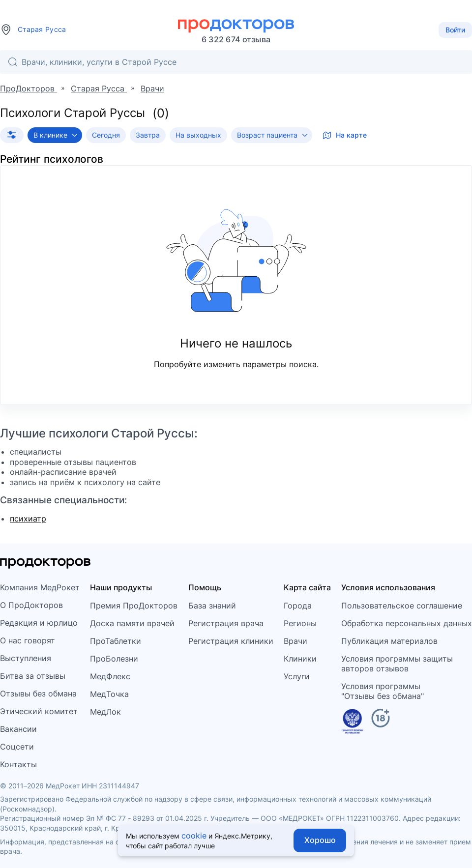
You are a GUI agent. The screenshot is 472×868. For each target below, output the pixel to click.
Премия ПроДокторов (134, 606)
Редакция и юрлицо (39, 623)
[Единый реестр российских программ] (352, 723)
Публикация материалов (389, 641)
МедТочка (109, 694)
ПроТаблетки (116, 641)
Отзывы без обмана (38, 694)
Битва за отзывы (33, 676)
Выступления (26, 658)
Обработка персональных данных (407, 623)
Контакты (18, 764)
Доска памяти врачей (132, 623)
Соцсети (17, 747)
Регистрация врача (226, 623)
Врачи (295, 641)
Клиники (300, 659)
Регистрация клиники (231, 641)
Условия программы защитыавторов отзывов (397, 664)
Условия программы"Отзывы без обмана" (383, 691)
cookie (194, 836)
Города (298, 606)
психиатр (28, 519)
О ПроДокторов (31, 605)
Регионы (300, 623)
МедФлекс (110, 676)
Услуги (297, 676)
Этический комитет (39, 711)
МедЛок (105, 712)
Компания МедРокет (40, 587)
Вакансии (18, 729)
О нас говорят (28, 640)
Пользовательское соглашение (402, 606)
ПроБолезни (114, 659)
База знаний (212, 606)
